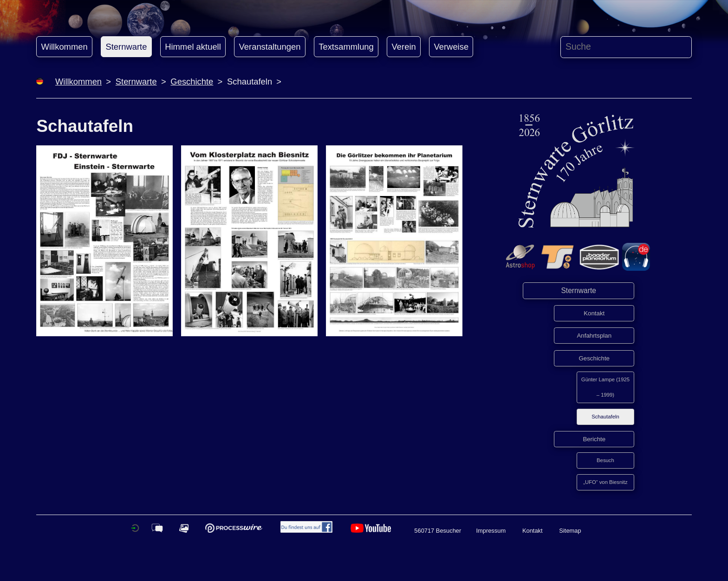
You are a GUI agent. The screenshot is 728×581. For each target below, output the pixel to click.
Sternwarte (126, 47)
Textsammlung (346, 47)
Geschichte (192, 82)
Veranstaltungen (270, 47)
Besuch (605, 460)
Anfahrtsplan (594, 336)
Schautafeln (605, 417)
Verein (404, 47)
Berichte (594, 439)
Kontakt (594, 313)
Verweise (452, 47)
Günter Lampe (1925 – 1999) (605, 387)
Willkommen (65, 47)
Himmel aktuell (193, 47)
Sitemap (570, 531)
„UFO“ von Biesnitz (605, 482)
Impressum (491, 531)
